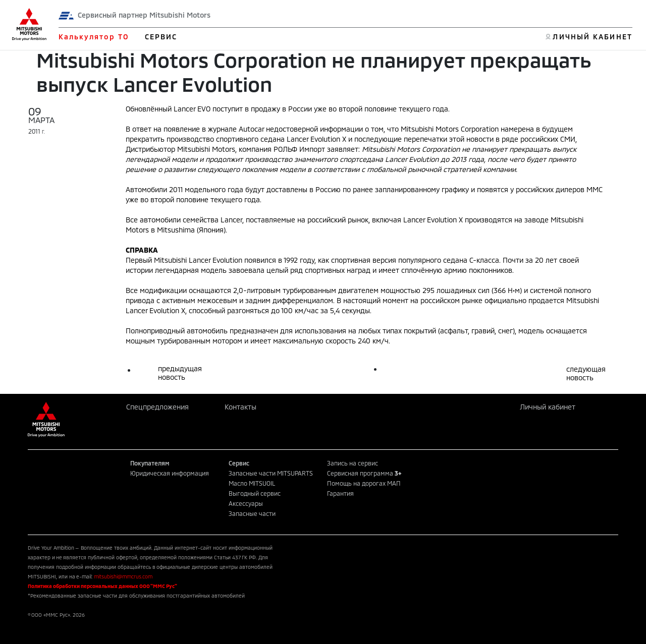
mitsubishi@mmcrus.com (123, 576)
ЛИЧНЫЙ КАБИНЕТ (592, 37)
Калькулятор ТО (94, 37)
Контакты (240, 407)
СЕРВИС (161, 37)
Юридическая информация (170, 473)
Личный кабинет (548, 407)
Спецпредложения (157, 407)
